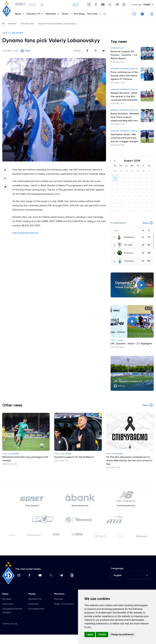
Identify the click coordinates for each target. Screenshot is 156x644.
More (148, 227)
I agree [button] (90, 634)
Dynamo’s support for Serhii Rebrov (74, 461)
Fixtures (59, 608)
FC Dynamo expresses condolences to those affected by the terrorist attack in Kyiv (130, 465)
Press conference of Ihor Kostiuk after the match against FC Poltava (125, 77)
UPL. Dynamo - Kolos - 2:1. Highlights (131, 347)
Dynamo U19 (117, 49)
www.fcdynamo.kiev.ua (25, 242)
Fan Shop (80, 15)
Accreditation (36, 618)
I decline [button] (102, 634)
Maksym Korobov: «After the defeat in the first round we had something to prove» (124, 99)
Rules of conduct (64, 613)
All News (12, 24)
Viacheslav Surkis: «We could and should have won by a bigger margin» (124, 142)
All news (7, 608)
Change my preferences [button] (122, 634)
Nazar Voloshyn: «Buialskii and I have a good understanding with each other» (123, 120)
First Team (117, 344)
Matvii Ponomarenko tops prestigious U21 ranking (26, 463)
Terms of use (10, 633)
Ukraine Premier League (124, 70)
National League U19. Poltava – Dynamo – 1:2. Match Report (124, 56)
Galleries (34, 613)
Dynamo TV (35, 608)
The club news (27, 24)
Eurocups (8, 613)
